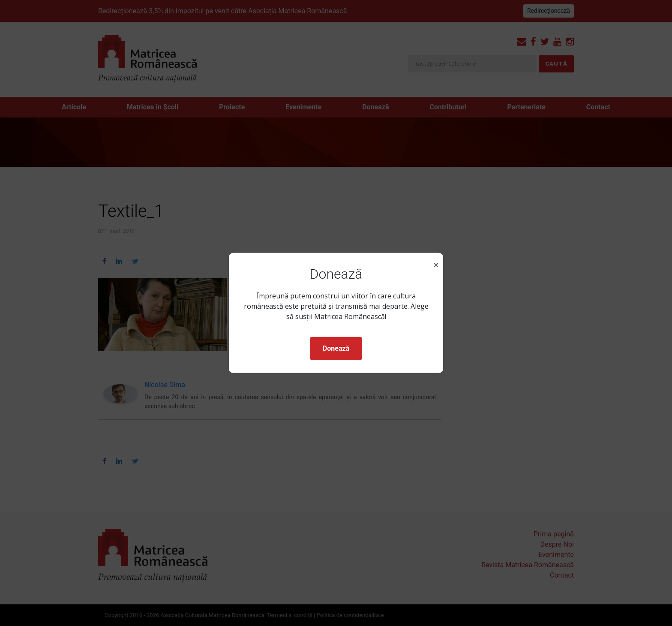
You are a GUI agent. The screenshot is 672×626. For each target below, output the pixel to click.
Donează (336, 348)
